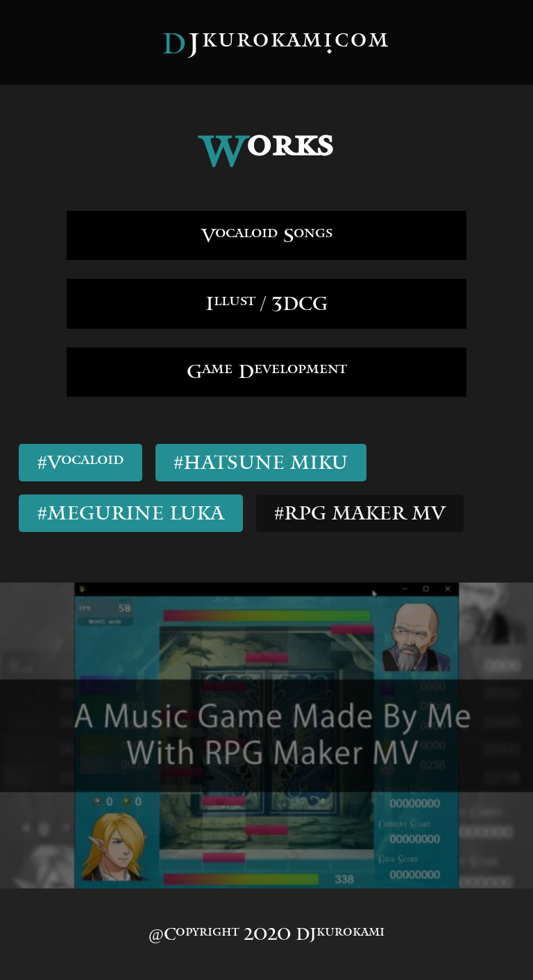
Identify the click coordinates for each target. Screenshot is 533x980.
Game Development (266, 371)
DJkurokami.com (276, 43)
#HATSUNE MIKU (261, 462)
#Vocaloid (81, 462)
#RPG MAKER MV (360, 513)
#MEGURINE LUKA (131, 513)
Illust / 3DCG (266, 303)
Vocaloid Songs (267, 235)
